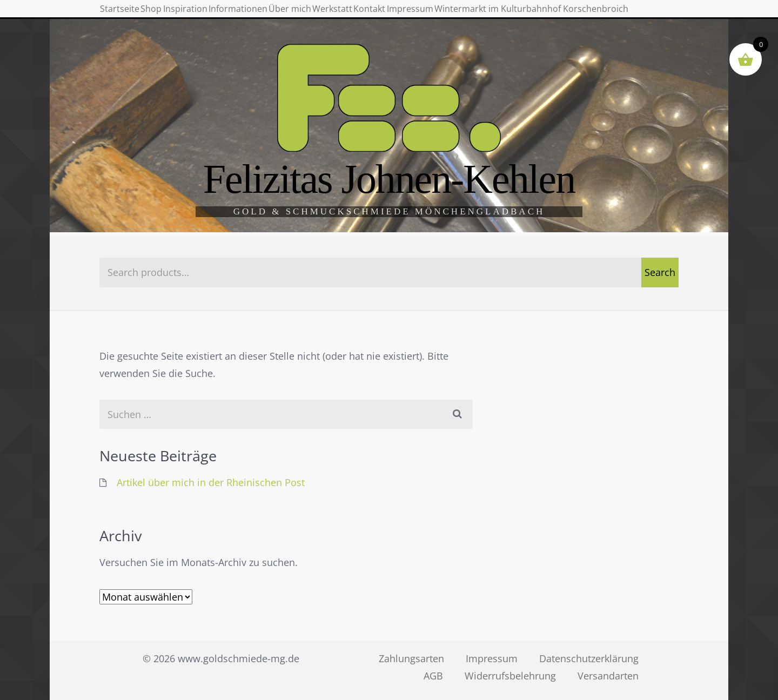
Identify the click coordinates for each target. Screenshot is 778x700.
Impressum (595, 16)
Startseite (132, 16)
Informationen (324, 16)
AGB (433, 676)
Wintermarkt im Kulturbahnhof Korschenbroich (217, 50)
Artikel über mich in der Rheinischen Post (211, 482)
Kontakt (530, 16)
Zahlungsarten (411, 658)
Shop (187, 16)
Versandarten (608, 676)
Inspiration (244, 16)
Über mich (402, 16)
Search (660, 272)
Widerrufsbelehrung (510, 676)
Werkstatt (470, 16)
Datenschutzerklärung (589, 658)
